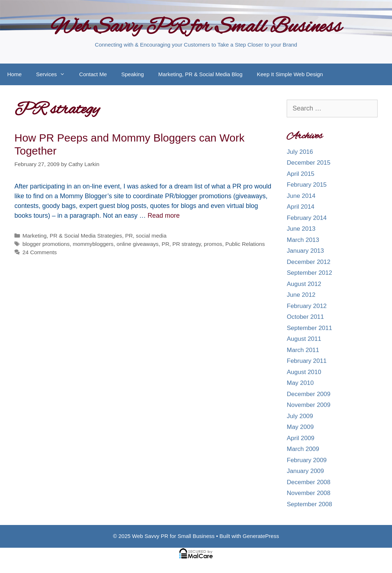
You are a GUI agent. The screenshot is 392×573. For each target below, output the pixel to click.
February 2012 (307, 306)
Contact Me (93, 74)
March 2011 (303, 350)
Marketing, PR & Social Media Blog (200, 74)
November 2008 (309, 493)
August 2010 (304, 372)
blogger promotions (46, 244)
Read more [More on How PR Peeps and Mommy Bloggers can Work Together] (164, 216)
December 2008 (309, 482)
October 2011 (305, 317)
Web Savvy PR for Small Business (196, 27)
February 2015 (307, 185)
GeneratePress (261, 536)
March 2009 (303, 449)
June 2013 (301, 229)
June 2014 (301, 196)
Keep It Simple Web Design (290, 74)
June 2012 (301, 295)
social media (151, 236)
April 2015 (301, 174)
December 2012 (309, 262)
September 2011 (309, 328)
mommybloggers (93, 244)
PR (129, 236)
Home (14, 74)
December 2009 (309, 394)
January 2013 (305, 251)
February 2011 (307, 361)
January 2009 (305, 471)
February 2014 (307, 218)
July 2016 (300, 152)
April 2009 (301, 438)
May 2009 (300, 427)
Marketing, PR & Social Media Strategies (72, 236)
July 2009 (300, 416)
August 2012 (304, 284)
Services (54, 74)
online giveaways (138, 244)
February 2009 (307, 460)
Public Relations (245, 244)
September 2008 (309, 504)
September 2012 (309, 273)
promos (213, 244)
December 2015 (309, 163)
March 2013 (303, 240)
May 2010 (300, 383)
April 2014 (301, 207)
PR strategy (187, 244)
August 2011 (304, 339)
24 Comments (39, 252)
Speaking (133, 74)
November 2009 (309, 405)
